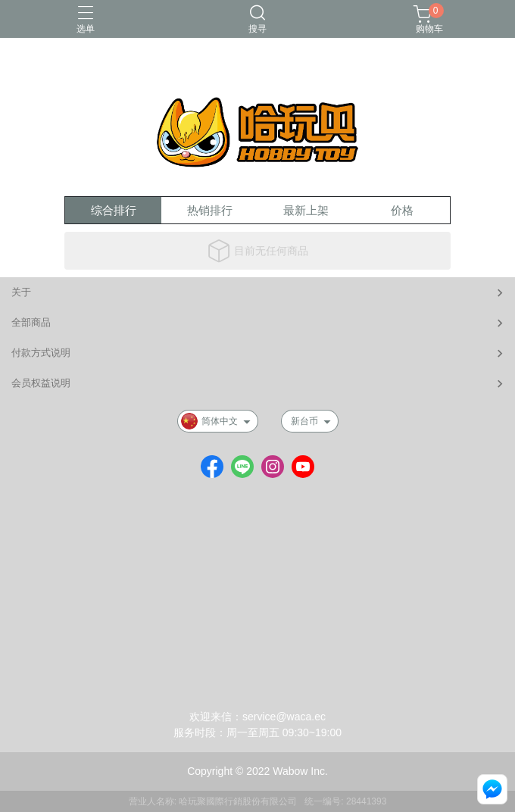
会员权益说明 (41, 383)
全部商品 (31, 322)
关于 (21, 292)
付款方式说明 (41, 353)
